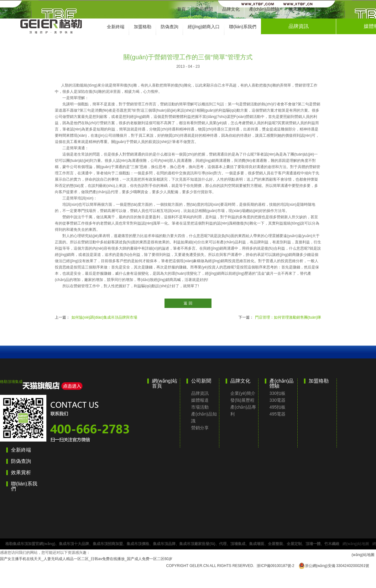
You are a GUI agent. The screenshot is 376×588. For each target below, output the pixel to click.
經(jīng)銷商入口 (204, 27)
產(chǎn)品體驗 (264, 9)
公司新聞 (204, 9)
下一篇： (280, 317)
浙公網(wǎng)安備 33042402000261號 (334, 566)
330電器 (277, 400)
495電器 (277, 414)
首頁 (181, 9)
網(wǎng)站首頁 (165, 383)
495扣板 (277, 407)
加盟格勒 (143, 27)
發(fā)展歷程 (242, 400)
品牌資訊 (299, 26)
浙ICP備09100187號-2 (275, 566)
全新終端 (116, 27)
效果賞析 (21, 472)
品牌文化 (231, 9)
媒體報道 (200, 400)
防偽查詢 (170, 27)
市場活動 (200, 407)
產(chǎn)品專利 (243, 411)
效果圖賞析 (300, 9)
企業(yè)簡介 (243, 393)
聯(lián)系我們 (243, 27)
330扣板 (277, 393)
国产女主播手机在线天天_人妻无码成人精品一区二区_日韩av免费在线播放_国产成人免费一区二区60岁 (86, 559)
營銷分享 (200, 428)
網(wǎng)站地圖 (356, 544)
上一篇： (96, 317)
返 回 (188, 303)
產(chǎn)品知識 (204, 417)
